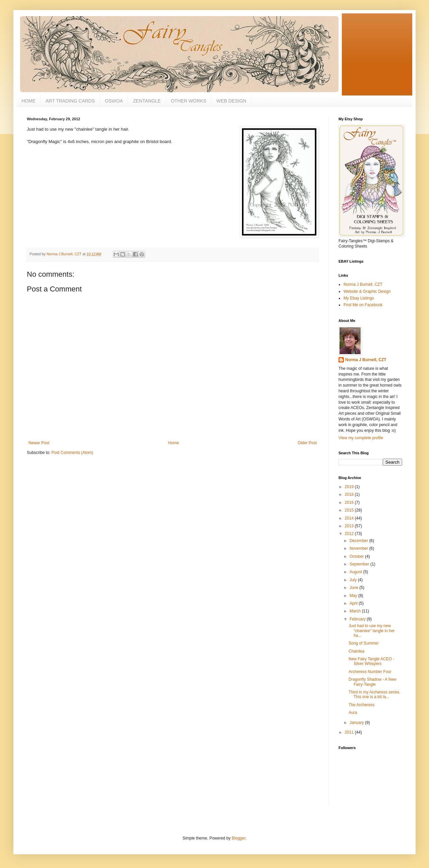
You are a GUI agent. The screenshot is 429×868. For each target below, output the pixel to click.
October (357, 556)
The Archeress (361, 705)
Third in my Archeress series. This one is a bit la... (375, 694)
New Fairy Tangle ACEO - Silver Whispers (372, 661)
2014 (350, 518)
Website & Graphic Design (367, 291)
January (357, 723)
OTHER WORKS (189, 101)
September (360, 564)
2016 (350, 503)
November (359, 548)
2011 (350, 732)
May (354, 596)
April (354, 603)
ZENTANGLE (147, 101)
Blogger (238, 838)
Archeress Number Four (370, 672)
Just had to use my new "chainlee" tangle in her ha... (372, 631)
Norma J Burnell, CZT (363, 284)
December (359, 541)
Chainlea (356, 651)
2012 (350, 534)
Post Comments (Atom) (72, 453)
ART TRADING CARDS (70, 101)
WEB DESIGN (231, 101)
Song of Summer (364, 643)
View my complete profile (361, 438)
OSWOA (114, 101)
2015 (350, 510)
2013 (350, 526)
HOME (28, 101)
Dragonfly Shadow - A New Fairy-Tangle (373, 682)
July (354, 580)
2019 (350, 487)
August (356, 572)
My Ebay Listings (359, 298)
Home (174, 443)
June (354, 588)
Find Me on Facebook (363, 305)
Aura (353, 713)
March (356, 611)
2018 (350, 494)
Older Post (307, 443)
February (358, 619)
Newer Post (39, 443)
